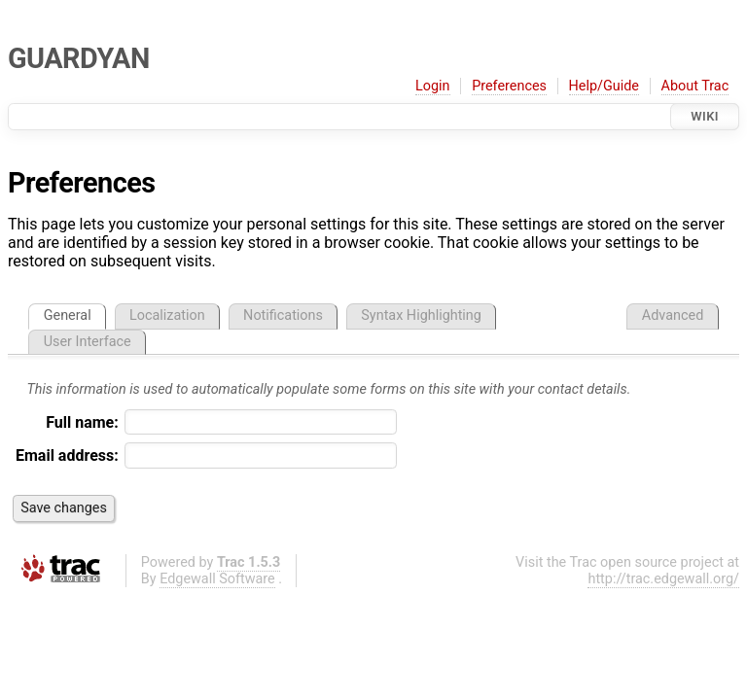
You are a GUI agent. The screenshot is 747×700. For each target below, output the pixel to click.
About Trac (695, 86)
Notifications (283, 315)
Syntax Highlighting (421, 315)
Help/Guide (604, 86)
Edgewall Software (217, 579)
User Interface (88, 342)
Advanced (673, 315)
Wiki (705, 116)
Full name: (82, 422)
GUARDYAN (79, 58)
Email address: (67, 455)
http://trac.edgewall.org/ (663, 579)
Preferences (509, 86)
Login (433, 86)
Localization (167, 315)
